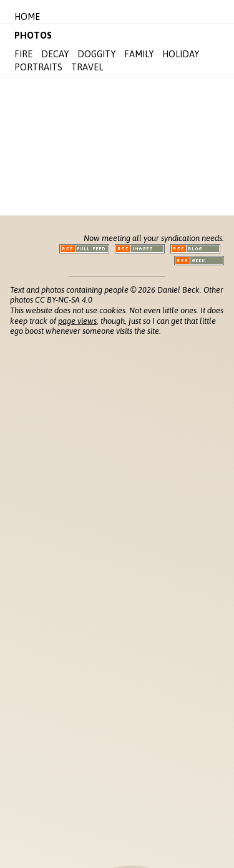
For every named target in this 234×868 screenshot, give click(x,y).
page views (77, 321)
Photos (33, 35)
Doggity (96, 54)
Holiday (181, 54)
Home (27, 17)
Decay (55, 54)
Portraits (38, 67)
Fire (23, 54)
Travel (87, 67)
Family (139, 54)
